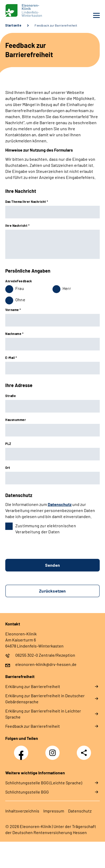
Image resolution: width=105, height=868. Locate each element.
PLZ (8, 444)
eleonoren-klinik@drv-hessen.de (46, 664)
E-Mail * (11, 358)
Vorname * (13, 310)
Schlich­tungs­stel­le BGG (27, 792)
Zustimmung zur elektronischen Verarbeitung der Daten (46, 529)
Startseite (13, 25)
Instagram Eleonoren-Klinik (54, 754)
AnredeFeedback (18, 281)
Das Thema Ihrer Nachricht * (27, 202)
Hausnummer (16, 420)
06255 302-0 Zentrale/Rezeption (45, 655)
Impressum (54, 811)
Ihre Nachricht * (17, 225)
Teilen (84, 753)
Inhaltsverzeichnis (22, 811)
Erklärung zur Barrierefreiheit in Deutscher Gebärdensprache (45, 699)
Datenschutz (60, 504)
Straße (11, 396)
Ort (8, 468)
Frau (20, 288)
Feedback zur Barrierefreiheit (56, 25)
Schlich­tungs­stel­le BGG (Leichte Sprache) (44, 783)
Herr (67, 288)
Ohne (20, 300)
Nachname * (14, 334)
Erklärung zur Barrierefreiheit (33, 686)
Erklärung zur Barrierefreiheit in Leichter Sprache (43, 714)
